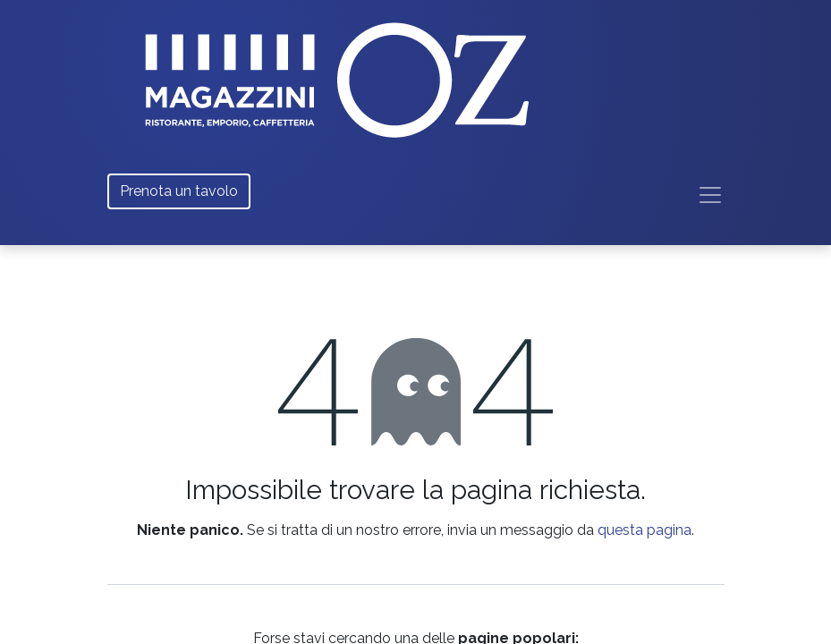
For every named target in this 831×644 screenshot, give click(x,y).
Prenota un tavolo (179, 191)
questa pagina (644, 530)
